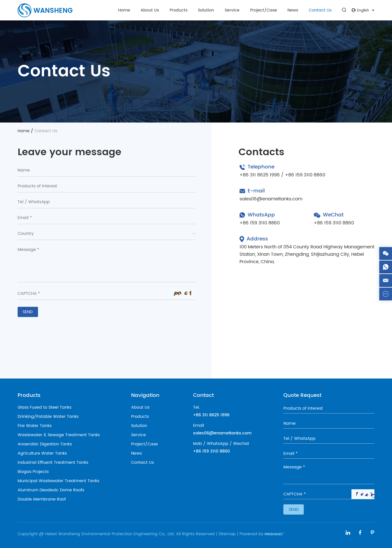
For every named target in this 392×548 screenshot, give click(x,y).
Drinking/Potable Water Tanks (48, 417)
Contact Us (320, 10)
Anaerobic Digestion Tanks (45, 444)
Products (179, 10)
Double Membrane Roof (42, 499)
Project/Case (264, 10)
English (363, 10)
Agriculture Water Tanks (42, 453)
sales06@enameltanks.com (271, 199)
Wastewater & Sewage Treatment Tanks (59, 435)
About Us (150, 10)
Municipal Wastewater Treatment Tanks (58, 481)
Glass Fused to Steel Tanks (45, 407)
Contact (203, 395)
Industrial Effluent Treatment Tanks (53, 462)
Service (232, 10)
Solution (206, 10)
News (293, 10)
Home (124, 10)
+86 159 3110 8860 (260, 223)
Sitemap (227, 534)
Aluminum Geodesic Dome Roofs (51, 490)
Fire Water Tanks (35, 426)
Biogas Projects (33, 472)
